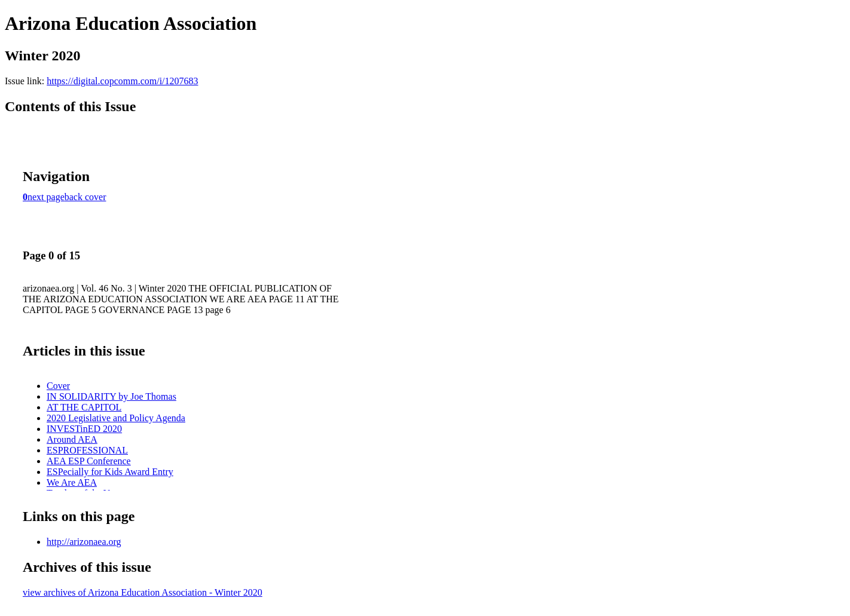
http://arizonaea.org (84, 542)
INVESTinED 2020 (84, 429)
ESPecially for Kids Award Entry (110, 472)
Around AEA (72, 439)
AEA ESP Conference (89, 461)
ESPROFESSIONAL (87, 450)
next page (46, 197)
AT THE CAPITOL (84, 407)
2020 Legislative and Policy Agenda (116, 418)
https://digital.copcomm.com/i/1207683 (122, 81)
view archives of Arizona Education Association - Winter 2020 (143, 592)
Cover (58, 386)
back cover (85, 197)
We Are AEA (72, 482)
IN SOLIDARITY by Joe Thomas (111, 396)
